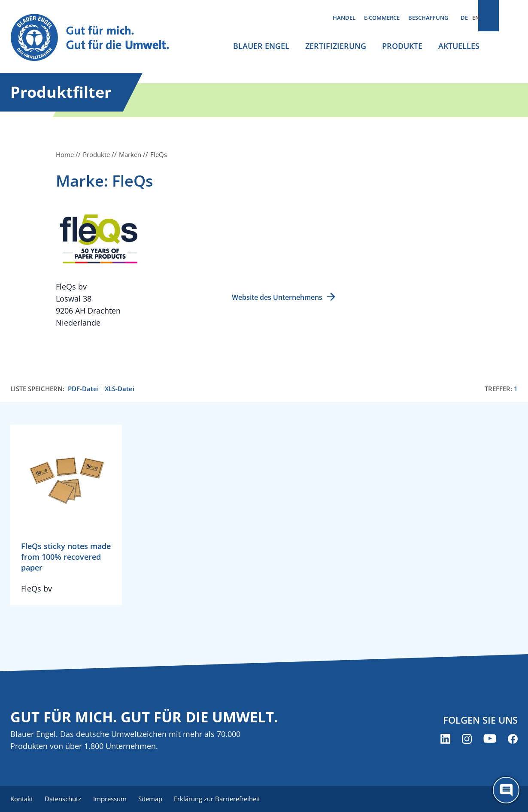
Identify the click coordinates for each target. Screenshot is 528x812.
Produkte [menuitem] (402, 46)
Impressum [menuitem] (114, 799)
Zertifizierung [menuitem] (336, 46)
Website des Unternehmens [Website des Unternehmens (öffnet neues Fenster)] (277, 297)
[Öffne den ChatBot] (506, 790)
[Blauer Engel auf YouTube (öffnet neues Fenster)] (490, 740)
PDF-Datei (83, 389)
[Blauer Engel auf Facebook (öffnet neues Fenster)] (513, 740)
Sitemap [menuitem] (156, 799)
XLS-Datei (120, 389)
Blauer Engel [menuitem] (261, 46)
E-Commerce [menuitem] (382, 18)
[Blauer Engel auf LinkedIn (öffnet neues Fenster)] (445, 740)
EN (476, 18)
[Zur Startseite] (97, 38)
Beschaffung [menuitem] (428, 18)
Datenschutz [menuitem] (65, 799)
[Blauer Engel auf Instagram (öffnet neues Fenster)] (467, 740)
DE (464, 18)
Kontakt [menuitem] (22, 799)
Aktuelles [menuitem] (459, 46)
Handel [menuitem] (344, 18)
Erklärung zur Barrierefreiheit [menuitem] (225, 799)
